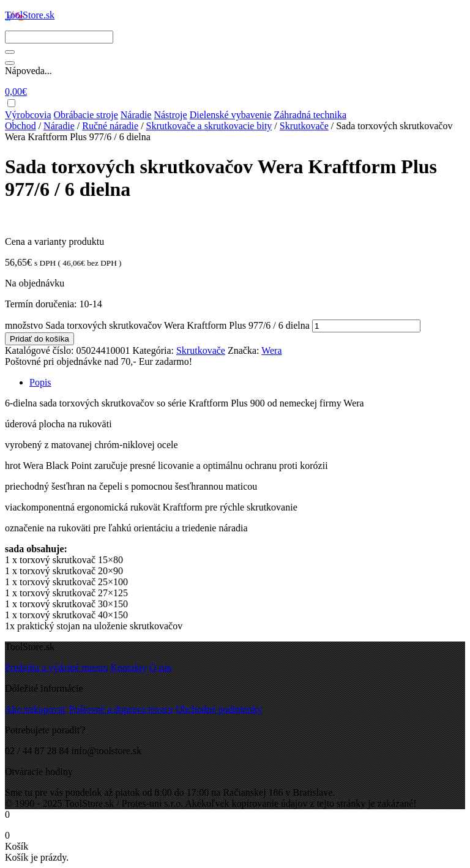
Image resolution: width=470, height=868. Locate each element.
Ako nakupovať (36, 709)
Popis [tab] (40, 382)
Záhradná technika (310, 115)
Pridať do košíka (39, 339)
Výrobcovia (28, 115)
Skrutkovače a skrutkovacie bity (209, 126)
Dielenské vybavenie (231, 115)
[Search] (59, 37)
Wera (271, 350)
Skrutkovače (304, 126)
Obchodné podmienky (219, 709)
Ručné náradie (110, 126)
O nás (161, 668)
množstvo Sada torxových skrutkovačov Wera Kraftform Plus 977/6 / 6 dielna (157, 325)
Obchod (21, 126)
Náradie (136, 115)
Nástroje (170, 115)
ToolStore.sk (30, 15)
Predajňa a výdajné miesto (56, 668)
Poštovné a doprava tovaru (121, 709)
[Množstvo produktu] (366, 326)
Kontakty (129, 668)
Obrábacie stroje (86, 115)
